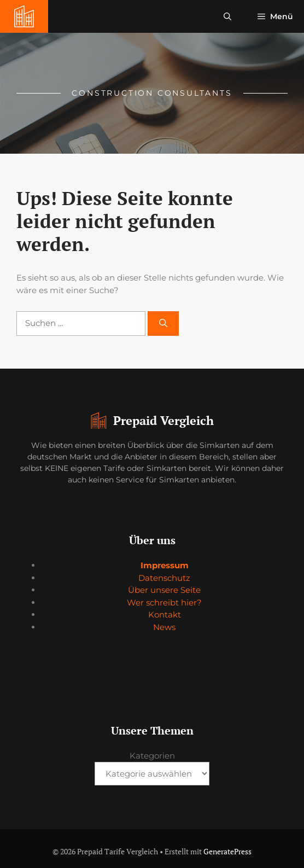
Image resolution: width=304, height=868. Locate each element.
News (164, 627)
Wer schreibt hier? (164, 602)
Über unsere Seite (164, 590)
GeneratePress (227, 851)
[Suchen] (163, 324)
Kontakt (165, 614)
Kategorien (152, 756)
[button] (227, 16)
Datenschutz (164, 578)
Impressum (165, 565)
